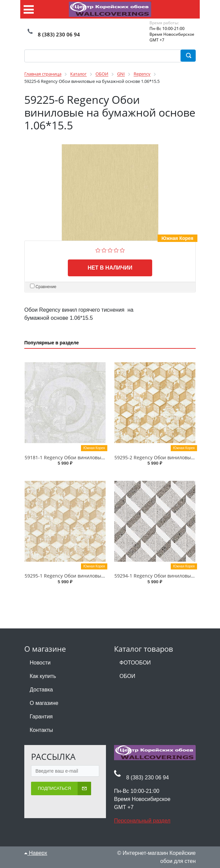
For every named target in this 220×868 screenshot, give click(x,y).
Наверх (36, 853)
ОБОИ (127, 676)
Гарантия (41, 717)
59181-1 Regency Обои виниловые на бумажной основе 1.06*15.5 (100, 457)
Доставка (41, 690)
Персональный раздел (142, 821)
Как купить (43, 676)
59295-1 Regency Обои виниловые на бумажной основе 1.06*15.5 (100, 576)
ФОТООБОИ (135, 663)
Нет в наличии (110, 268)
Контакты (41, 730)
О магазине (44, 703)
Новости (40, 663)
